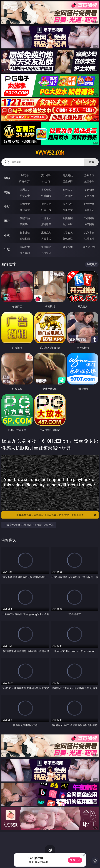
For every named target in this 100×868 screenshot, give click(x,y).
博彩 (7, 178)
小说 (7, 235)
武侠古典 (89, 232)
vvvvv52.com (50, 153)
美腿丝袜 (25, 224)
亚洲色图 (46, 218)
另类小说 (46, 239)
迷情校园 (25, 239)
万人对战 (68, 175)
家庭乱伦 (46, 232)
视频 (7, 192)
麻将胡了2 (25, 181)
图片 (7, 221)
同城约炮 (25, 247)
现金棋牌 (68, 181)
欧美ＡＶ (68, 190)
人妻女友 (68, 232)
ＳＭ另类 (89, 196)
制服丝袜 (25, 210)
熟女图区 (68, 224)
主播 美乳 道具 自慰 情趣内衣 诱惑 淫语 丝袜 (29, 525)
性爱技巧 (89, 239)
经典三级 (46, 210)
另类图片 (89, 224)
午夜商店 (46, 247)
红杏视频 (25, 253)
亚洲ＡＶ (25, 190)
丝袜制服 (46, 196)
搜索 (91, 162)
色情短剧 (46, 253)
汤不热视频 (89, 247)
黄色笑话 (68, 239)
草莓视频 (68, 247)
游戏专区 (89, 175)
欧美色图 (68, 218)
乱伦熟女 (68, 210)
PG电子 (25, 175)
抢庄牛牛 (89, 181)
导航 (7, 249)
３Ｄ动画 (89, 190)
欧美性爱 (89, 204)
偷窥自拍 (25, 218)
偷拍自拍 (46, 204)
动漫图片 (89, 218)
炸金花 (46, 181)
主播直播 (68, 196)
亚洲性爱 (25, 204)
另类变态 (89, 210)
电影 (7, 206)
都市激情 (25, 232)
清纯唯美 (46, 224)
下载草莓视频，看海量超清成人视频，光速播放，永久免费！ (57, 515)
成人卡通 (68, 204)
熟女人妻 (25, 196)
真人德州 (46, 175)
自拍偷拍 (46, 190)
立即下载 (75, 860)
